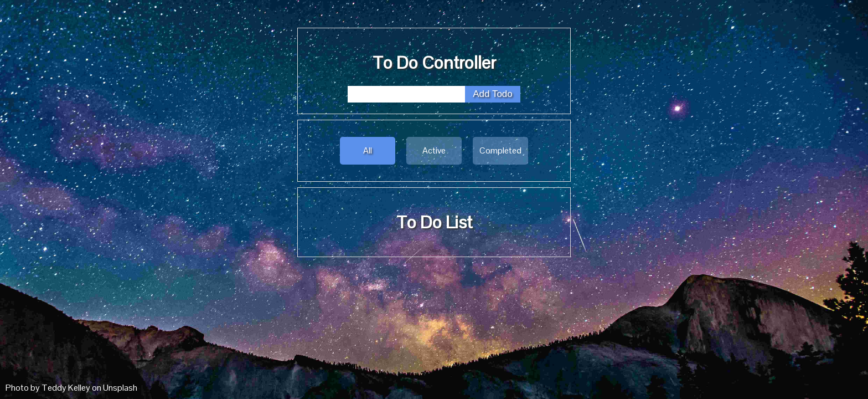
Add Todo (493, 94)
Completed (500, 150)
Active (434, 150)
